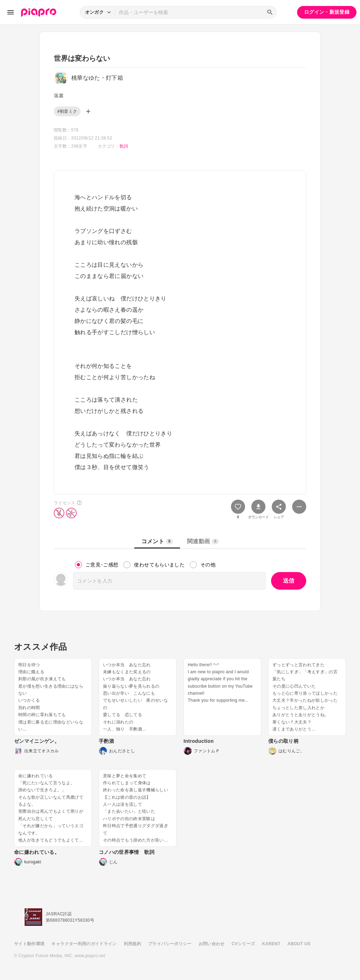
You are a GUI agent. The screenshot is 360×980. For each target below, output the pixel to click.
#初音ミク (67, 111)
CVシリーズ (243, 944)
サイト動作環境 (29, 944)
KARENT (271, 944)
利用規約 (132, 944)
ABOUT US (299, 944)
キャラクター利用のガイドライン (84, 944)
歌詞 (124, 146)
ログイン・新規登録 (327, 12)
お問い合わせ (212, 944)
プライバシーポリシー (170, 944)
